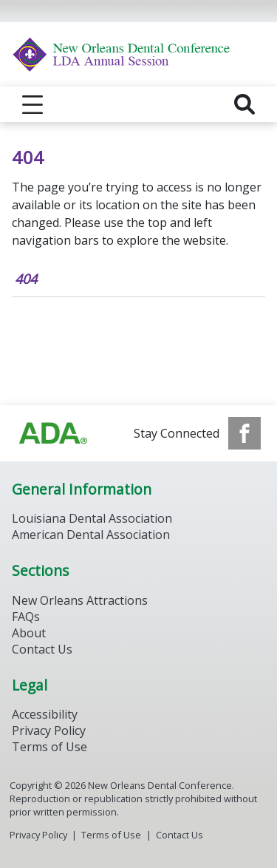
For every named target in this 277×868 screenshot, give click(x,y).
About (29, 633)
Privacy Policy (49, 730)
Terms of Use (49, 747)
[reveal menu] (33, 104)
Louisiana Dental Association (92, 518)
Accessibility (45, 714)
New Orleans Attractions (80, 600)
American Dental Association (91, 535)
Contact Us (42, 649)
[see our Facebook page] (244, 433)
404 (26, 279)
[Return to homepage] (138, 54)
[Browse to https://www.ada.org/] (53, 433)
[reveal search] (244, 104)
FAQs (26, 617)
